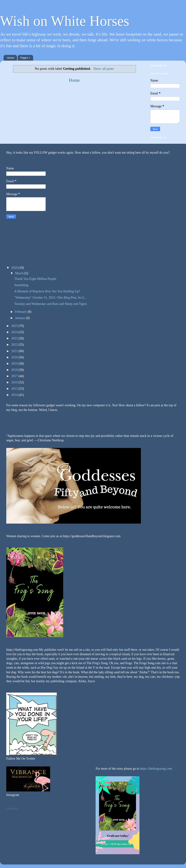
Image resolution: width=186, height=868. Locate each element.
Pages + (25, 58)
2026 (15, 268)
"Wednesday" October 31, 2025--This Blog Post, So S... (50, 298)
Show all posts (104, 68)
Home (11, 58)
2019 (15, 364)
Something (21, 285)
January (20, 318)
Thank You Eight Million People (35, 279)
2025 (15, 326)
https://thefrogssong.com (156, 769)
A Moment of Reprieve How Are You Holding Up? (47, 291)
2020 (15, 357)
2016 (15, 382)
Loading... (13, 808)
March (20, 273)
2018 (15, 370)
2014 (15, 395)
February (21, 312)
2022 (15, 345)
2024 (15, 332)
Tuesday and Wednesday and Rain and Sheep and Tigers (51, 304)
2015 (15, 389)
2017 (15, 376)
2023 (15, 338)
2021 (15, 351)
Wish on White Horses (65, 21)
